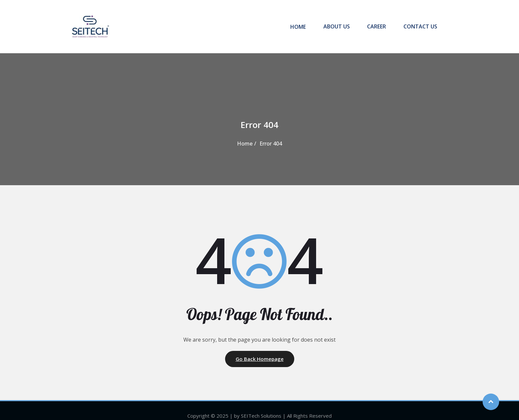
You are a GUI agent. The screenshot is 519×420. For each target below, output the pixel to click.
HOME (306, 21)
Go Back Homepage (260, 349)
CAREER (379, 21)
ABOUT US (342, 21)
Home (245, 134)
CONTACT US (420, 21)
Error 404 (271, 134)
